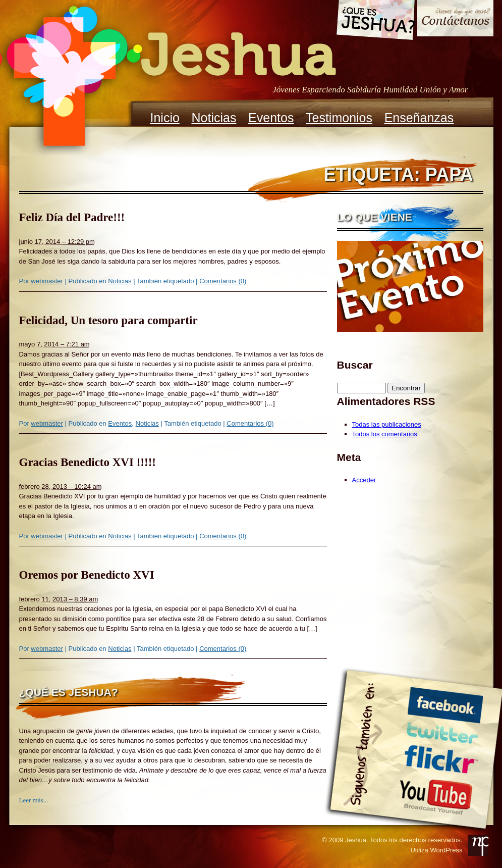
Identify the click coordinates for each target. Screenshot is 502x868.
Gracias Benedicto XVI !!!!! (88, 462)
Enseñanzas (419, 118)
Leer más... (34, 800)
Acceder (364, 480)
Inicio (165, 118)
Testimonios (339, 118)
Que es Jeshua (375, 22)
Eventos (271, 118)
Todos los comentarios (385, 434)
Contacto (455, 19)
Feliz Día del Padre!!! (72, 217)
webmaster (47, 281)
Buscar (355, 365)
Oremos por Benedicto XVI (87, 575)
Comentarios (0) (223, 281)
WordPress (446, 850)
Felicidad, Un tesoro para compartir (108, 320)
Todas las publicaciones (387, 424)
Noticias (214, 118)
